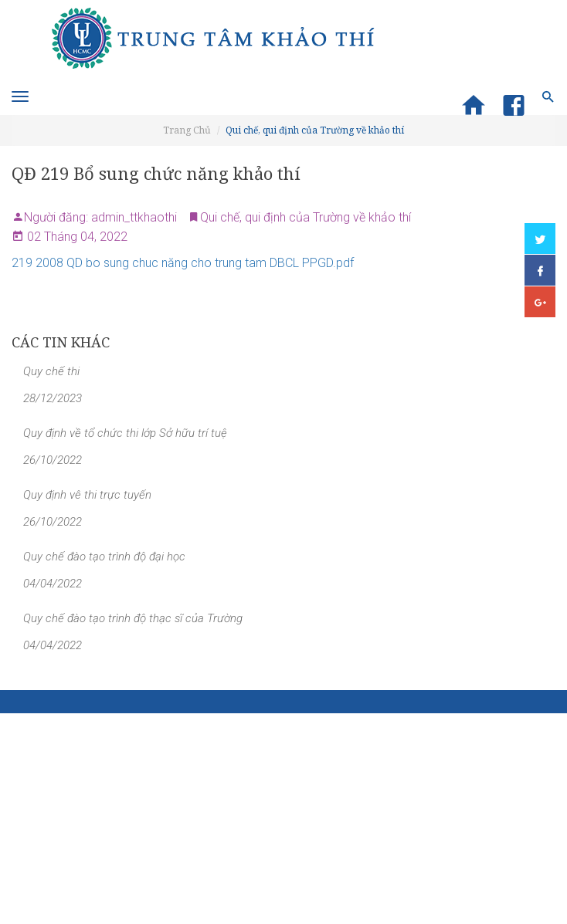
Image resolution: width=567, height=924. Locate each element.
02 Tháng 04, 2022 (76, 237)
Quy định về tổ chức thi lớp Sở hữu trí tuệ (125, 433)
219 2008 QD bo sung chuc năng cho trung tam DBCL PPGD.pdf (183, 263)
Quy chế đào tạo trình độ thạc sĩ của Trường (133, 618)
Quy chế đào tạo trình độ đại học (104, 557)
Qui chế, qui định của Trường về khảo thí (315, 130)
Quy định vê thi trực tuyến (87, 495)
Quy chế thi (51, 371)
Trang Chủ (187, 130)
